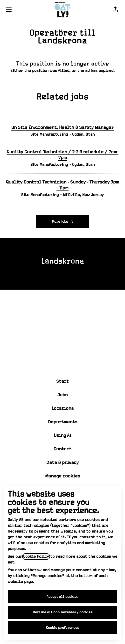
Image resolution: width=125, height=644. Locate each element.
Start (62, 381)
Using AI (63, 435)
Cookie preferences (63, 628)
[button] (115, 10)
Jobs (62, 395)
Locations (63, 408)
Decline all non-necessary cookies (63, 612)
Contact (62, 449)
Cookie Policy (36, 556)
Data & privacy (62, 463)
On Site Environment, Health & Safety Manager (62, 128)
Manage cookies (63, 476)
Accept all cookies (62, 597)
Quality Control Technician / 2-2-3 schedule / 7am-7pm (62, 155)
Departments (63, 422)
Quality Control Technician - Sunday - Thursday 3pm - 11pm (62, 185)
